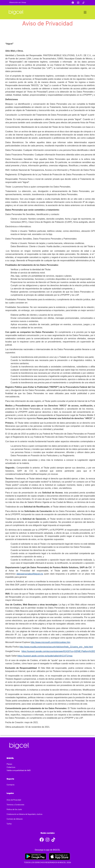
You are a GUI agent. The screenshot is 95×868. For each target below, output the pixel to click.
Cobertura (11, 767)
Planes (9, 764)
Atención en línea (18, 3)
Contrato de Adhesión (15, 819)
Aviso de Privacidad (14, 800)
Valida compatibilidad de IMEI (19, 771)
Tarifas (9, 824)
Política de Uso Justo (14, 810)
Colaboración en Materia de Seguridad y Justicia (24, 814)
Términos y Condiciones (15, 805)
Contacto (11, 785)
